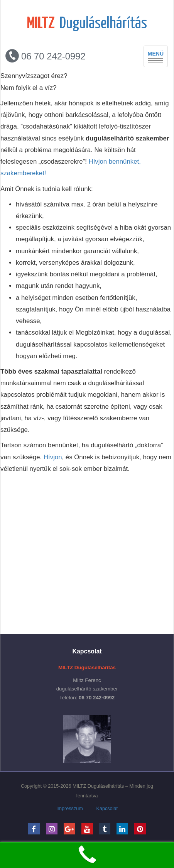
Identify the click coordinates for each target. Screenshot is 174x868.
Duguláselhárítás (87, 24)
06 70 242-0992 (46, 56)
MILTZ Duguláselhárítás (98, 786)
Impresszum (70, 809)
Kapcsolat (107, 809)
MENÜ (158, 57)
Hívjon (53, 457)
